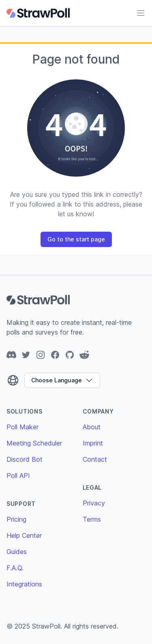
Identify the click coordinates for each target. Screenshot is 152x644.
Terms (92, 519)
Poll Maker (22, 427)
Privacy (94, 503)
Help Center (24, 535)
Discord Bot (25, 459)
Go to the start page (76, 239)
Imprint (93, 443)
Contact (95, 459)
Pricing (16, 519)
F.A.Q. (15, 568)
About (92, 427)
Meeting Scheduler (34, 443)
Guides (17, 552)
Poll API (18, 476)
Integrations (24, 584)
